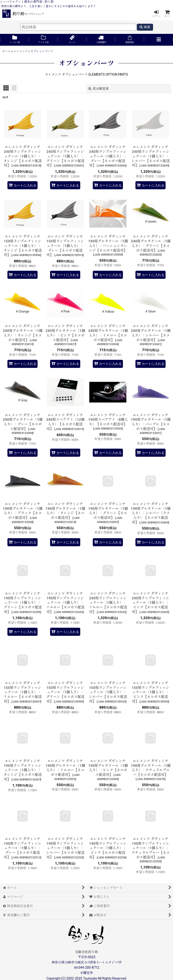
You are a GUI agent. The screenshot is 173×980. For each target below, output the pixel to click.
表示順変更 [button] (99, 89)
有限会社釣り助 (86, 952)
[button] (158, 40)
